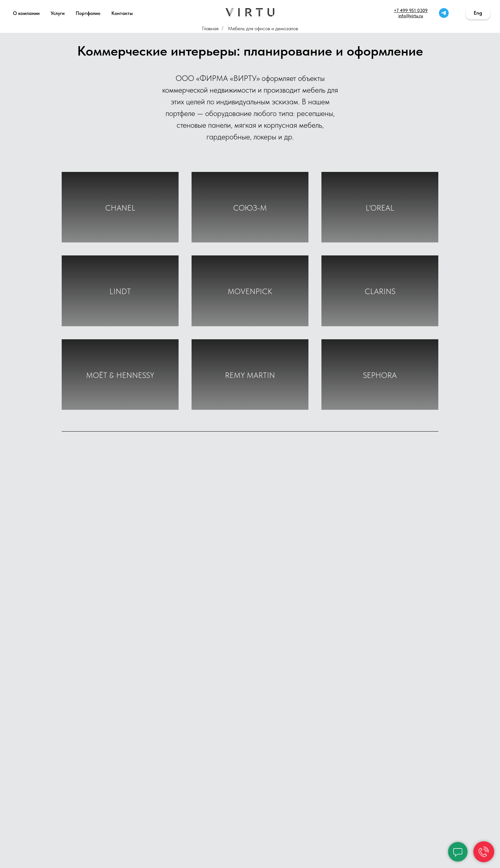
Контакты (122, 13)
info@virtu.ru (411, 16)
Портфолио (88, 13)
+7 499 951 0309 (411, 10)
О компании (26, 13)
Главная (210, 28)
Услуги (58, 13)
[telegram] (444, 13)
